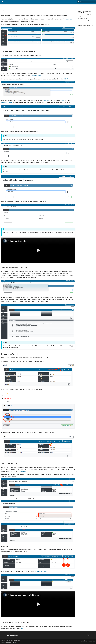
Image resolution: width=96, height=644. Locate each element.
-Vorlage (67, 79)
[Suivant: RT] (72, 635)
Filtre (22, 628)
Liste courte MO (37, 76)
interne (62, 101)
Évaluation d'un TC (82, 19)
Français (74, 2)
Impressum (92, 641)
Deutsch (67, 2)
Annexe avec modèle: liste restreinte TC (84, 12)
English (70, 2)
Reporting (81, 23)
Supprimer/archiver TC (83, 21)
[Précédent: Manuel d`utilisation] (24, 635)
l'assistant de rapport (41, 572)
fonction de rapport (68, 19)
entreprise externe (7, 103)
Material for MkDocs (11, 642)
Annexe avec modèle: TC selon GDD (86, 16)
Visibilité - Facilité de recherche (85, 25)
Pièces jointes (23, 471)
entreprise (46, 101)
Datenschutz (83, 641)
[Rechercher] (86, 2)
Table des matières (83, 9)
